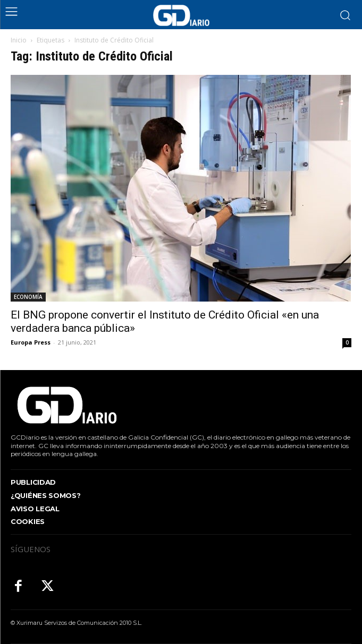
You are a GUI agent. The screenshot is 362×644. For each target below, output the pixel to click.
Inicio (19, 40)
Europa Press (31, 342)
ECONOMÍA (28, 297)
